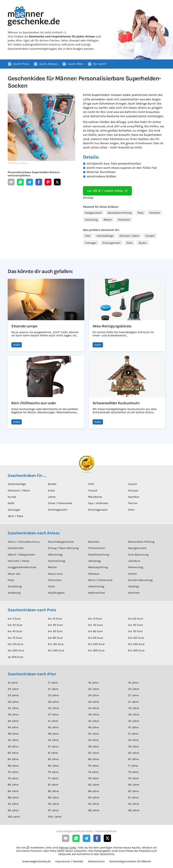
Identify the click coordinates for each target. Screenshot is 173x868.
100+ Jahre (55, 817)
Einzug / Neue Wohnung (63, 548)
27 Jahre (133, 695)
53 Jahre (53, 740)
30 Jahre (94, 702)
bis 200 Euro (96, 644)
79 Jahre (133, 778)
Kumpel (150, 236)
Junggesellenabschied (22, 567)
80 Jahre (13, 785)
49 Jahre (53, 734)
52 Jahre (13, 740)
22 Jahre (94, 689)
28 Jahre (13, 702)
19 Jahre (133, 683)
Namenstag (136, 567)
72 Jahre (13, 772)
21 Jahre (53, 689)
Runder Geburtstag (140, 580)
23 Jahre (134, 689)
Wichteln (155, 213)
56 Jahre (13, 747)
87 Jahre (133, 791)
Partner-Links (68, 848)
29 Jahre (53, 702)
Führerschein (97, 548)
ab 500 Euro (15, 657)
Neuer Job (14, 574)
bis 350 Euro (56, 650)
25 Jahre (53, 695)
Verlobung (14, 593)
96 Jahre (13, 810)
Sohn (130, 243)
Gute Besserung (138, 555)
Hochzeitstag (56, 561)
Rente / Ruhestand (100, 580)
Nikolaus (94, 574)
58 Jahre (94, 747)
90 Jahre (94, 798)
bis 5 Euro (14, 619)
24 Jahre (13, 695)
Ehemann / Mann (129, 236)
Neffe (11, 503)
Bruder (143, 243)
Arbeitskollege (105, 236)
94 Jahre (94, 804)
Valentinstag (96, 586)
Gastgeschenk (93, 213)
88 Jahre (13, 798)
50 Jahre (94, 734)
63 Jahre (134, 753)
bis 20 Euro (136, 619)
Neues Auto (55, 574)
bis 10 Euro (55, 619)
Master (108, 220)
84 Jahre (13, 791)
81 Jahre (53, 785)
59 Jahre (134, 747)
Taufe (51, 586)
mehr (17, 345)
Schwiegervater (98, 510)
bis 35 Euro (95, 625)
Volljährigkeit (56, 593)
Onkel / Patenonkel (60, 503)
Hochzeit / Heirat (19, 561)
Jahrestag (94, 561)
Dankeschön (16, 548)
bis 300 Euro (16, 650)
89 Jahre (53, 798)
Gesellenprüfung (99, 555)
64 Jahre (13, 759)
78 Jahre (93, 778)
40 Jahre (13, 721)
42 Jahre (94, 721)
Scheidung (91, 220)
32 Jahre (13, 708)
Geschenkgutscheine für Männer (130, 861)
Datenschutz (96, 861)
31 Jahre (133, 702)
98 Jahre (94, 810)
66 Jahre (93, 759)
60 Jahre (13, 753)
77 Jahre (53, 778)
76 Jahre (13, 778)
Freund (93, 491)
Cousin (133, 484)
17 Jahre (53, 683)
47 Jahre (133, 727)
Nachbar (134, 497)
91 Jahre (133, 798)
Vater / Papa (15, 516)
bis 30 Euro (55, 625)
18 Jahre (93, 683)
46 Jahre (93, 727)
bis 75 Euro (15, 638)
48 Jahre (13, 734)
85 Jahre (53, 791)
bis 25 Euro (15, 625)
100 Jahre (14, 817)
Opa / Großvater (98, 503)
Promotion (124, 220)
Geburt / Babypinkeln (21, 555)
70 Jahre (93, 766)
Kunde (12, 497)
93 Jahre (53, 804)
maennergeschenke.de (36, 861)
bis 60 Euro (95, 631)
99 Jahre (134, 810)
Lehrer (52, 497)
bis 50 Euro (55, 631)
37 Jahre (53, 715)
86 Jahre (94, 791)
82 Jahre (94, 785)
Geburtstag (55, 555)
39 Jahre (134, 715)
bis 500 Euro (136, 650)
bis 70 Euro (135, 631)
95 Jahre (134, 804)
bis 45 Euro (15, 631)
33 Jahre (53, 708)
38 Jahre (94, 715)
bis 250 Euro (136, 644)
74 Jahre (93, 772)
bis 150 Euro (56, 644)
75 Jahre (133, 772)
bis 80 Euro (55, 638)
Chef (88, 236)
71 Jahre (133, 766)
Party (140, 213)
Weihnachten (97, 593)
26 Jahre (94, 695)
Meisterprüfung (98, 567)
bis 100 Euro (136, 638)
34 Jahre (94, 708)
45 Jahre (53, 727)
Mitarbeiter (95, 497)
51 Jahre (133, 734)
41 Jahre (53, 721)
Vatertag (133, 586)
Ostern (132, 574)
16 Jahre (13, 683)
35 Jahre (134, 708)
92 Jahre (13, 804)
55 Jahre (133, 740)
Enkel (51, 491)
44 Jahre (13, 727)
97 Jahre (53, 810)
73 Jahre (53, 772)
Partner (133, 503)
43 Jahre (134, 721)
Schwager (91, 243)
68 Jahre (13, 766)
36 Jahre (13, 715)
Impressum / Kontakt (69, 861)
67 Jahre (133, 759)
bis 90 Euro (96, 638)
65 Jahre (53, 759)
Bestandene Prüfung (120, 213)
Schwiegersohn (112, 243)
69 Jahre (53, 766)
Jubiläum (134, 561)
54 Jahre (93, 740)
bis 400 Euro (96, 650)
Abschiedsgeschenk (61, 542)
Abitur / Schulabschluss (24, 542)
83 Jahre (134, 785)
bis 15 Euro (95, 619)
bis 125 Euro (15, 644)
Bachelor (94, 542)
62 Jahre (94, 753)
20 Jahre (13, 689)
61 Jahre (53, 753)
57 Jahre (53, 747)
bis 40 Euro (135, 625)
